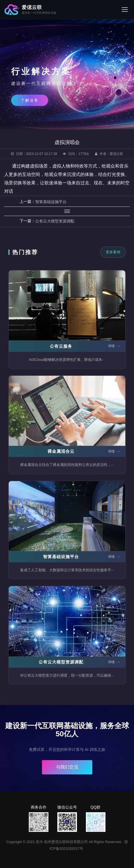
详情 (114, 346)
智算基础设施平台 (51, 202)
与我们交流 (67, 767)
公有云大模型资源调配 (55, 221)
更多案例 (113, 252)
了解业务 (30, 100)
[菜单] (125, 10)
